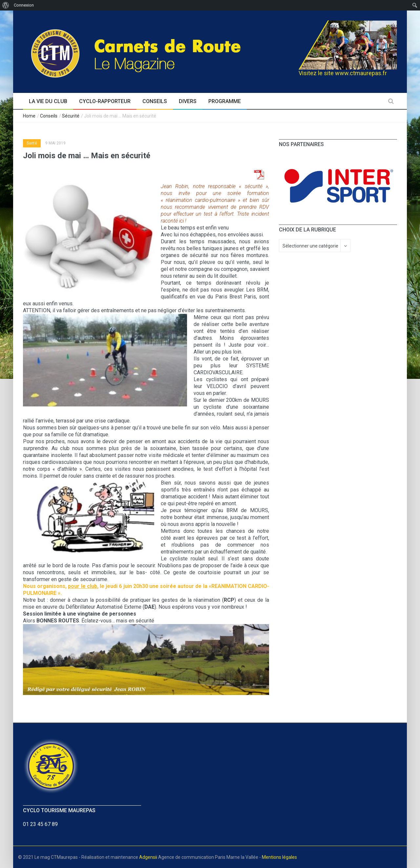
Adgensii (148, 857)
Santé (32, 143)
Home (29, 116)
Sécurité (71, 116)
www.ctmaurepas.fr (361, 73)
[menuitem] (6, 5)
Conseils (49, 116)
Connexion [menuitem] (24, 5)
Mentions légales (279, 857)
